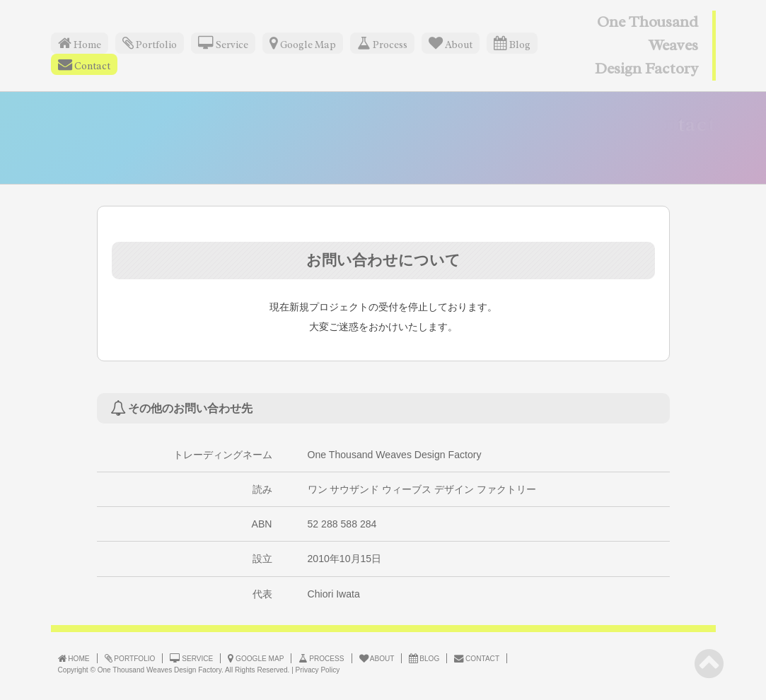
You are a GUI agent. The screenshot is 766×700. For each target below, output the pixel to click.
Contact (84, 65)
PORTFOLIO (130, 658)
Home (80, 43)
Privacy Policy (318, 670)
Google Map (303, 43)
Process (382, 43)
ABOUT (377, 658)
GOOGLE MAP (256, 658)
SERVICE (191, 658)
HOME (74, 658)
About (451, 43)
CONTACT (477, 658)
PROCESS (321, 658)
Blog (512, 43)
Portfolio (150, 43)
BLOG (424, 658)
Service (223, 43)
